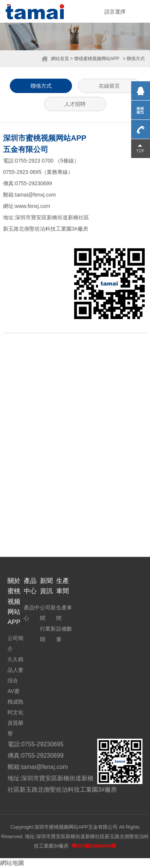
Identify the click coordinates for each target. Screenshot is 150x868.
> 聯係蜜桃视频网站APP (95, 59)
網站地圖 (12, 863)
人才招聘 (75, 104)
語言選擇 (115, 12)
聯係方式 (41, 86)
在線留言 (109, 86)
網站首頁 (60, 59)
